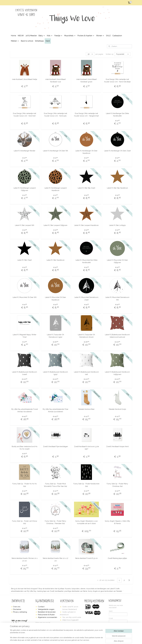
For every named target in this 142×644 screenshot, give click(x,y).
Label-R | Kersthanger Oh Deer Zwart (117, 151)
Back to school (27, 41)
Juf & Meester (31, 36)
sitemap (75, 640)
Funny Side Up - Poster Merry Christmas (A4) (117, 485)
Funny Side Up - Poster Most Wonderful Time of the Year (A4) (55, 485)
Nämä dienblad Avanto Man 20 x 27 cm (55, 559)
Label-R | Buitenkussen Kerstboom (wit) (86, 373)
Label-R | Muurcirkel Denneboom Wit (117, 299)
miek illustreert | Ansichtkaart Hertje (25, 79)
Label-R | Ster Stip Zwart (86, 188)
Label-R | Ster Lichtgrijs (117, 225)
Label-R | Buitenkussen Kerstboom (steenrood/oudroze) (117, 336)
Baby (42, 36)
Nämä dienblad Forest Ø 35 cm (86, 558)
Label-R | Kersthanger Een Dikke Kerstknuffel (117, 115)
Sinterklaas (39, 41)
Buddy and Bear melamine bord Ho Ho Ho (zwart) (25, 448)
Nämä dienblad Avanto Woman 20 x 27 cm (25, 559)
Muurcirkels (70, 36)
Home (13, 36)
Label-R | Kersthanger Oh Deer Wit (55, 151)
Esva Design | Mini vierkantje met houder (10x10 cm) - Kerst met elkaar (117, 81)
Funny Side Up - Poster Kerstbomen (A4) (86, 485)
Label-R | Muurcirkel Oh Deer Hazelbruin (55, 299)
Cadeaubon (117, 36)
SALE (108, 36)
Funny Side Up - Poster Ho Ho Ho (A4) (25, 485)
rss (79, 640)
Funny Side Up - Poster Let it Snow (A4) (25, 522)
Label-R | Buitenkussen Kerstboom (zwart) (25, 373)
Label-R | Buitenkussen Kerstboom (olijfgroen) (117, 373)
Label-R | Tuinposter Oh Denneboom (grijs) (55, 336)
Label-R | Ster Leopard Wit (25, 225)
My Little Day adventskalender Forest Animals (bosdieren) (25, 410)
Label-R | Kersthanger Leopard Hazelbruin (56, 189)
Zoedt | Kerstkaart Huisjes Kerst (117, 447)
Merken (15, 41)
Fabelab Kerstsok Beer (86, 409)
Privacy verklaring (20, 612)
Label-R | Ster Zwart (25, 260)
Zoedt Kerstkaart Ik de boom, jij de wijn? (86, 448)
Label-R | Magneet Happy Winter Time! (25, 336)
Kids (50, 36)
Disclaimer (17, 609)
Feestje (58, 36)
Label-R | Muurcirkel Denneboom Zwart (86, 299)
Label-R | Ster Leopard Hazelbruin (86, 225)
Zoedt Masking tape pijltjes (117, 558)
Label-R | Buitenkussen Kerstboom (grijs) (55, 373)
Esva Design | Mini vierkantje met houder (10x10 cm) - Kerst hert (25, 115)
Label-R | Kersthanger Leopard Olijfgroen (25, 189)
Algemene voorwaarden (48, 617)
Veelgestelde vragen (46, 609)
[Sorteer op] (122, 54)
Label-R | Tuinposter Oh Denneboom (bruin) (86, 336)
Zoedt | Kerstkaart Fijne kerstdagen (55, 447)
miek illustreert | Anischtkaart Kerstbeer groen (86, 81)
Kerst (48, 41)
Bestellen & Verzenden (47, 612)
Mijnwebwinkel (105, 640)
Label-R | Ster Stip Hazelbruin (117, 188)
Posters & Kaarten (86, 36)
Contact (41, 607)
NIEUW (21, 36)
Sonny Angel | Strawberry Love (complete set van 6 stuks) (86, 522)
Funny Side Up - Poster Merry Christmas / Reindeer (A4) (55, 522)
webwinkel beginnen (87, 640)
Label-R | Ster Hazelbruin (56, 260)
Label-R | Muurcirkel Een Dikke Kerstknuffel (86, 261)
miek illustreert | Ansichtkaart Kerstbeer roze (56, 81)
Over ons (17, 607)
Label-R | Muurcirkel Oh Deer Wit (25, 297)
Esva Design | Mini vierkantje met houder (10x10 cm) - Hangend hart (86, 115)
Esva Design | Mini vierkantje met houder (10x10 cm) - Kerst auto (55, 115)
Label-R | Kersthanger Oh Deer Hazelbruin (86, 152)
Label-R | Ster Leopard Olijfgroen (55, 225)
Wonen (100, 36)
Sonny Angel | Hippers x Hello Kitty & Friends (117, 522)
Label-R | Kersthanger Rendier (25, 151)
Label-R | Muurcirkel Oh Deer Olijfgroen (117, 261)
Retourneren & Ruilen (46, 615)
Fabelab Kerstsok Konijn (117, 409)
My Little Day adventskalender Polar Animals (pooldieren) (56, 410)
